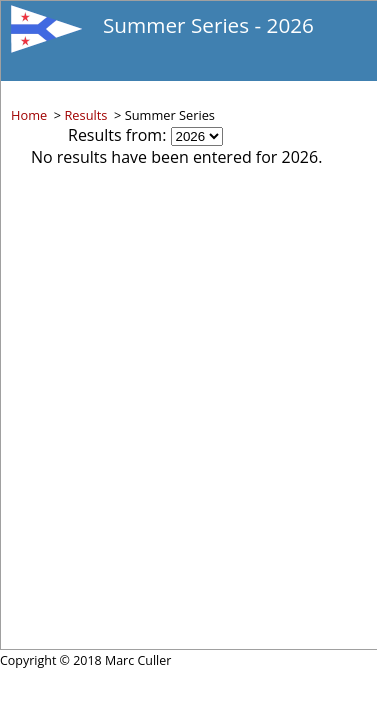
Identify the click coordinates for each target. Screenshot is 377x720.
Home (29, 115)
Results (85, 115)
